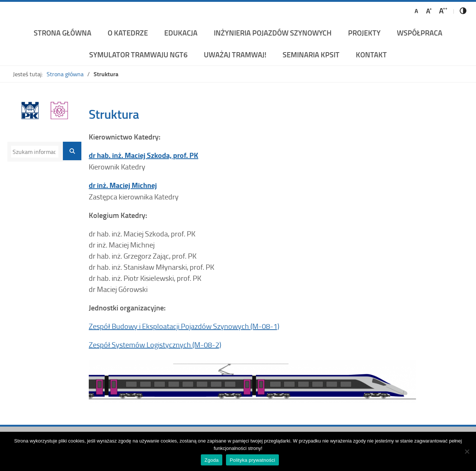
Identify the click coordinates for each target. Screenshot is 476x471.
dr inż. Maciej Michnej (123, 185)
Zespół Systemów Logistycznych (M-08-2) (155, 344)
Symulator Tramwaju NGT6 (138, 54)
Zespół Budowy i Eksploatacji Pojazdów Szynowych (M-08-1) (184, 326)
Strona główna (63, 33)
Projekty (364, 33)
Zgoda (212, 460)
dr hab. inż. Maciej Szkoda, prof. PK (144, 155)
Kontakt (371, 54)
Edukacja (181, 33)
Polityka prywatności (252, 460)
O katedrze (128, 33)
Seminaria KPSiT (311, 54)
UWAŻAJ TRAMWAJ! (235, 54)
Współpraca (420, 33)
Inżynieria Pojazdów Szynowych (273, 33)
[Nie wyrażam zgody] (467, 451)
